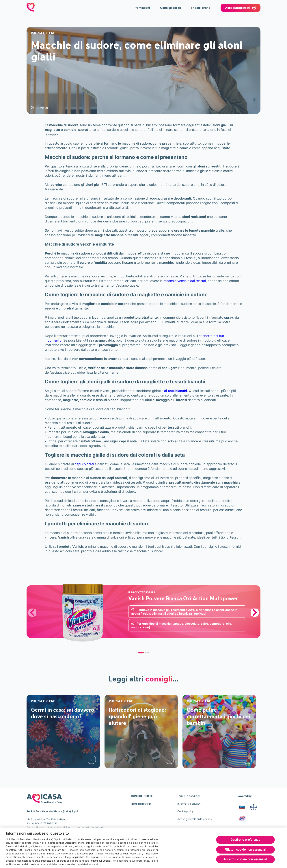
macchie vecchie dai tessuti (185, 281)
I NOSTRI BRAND (141, 804)
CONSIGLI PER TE (142, 796)
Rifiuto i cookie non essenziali (245, 849)
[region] (143, 848)
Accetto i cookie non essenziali (245, 859)
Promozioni (142, 8)
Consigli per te (171, 8)
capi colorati (84, 464)
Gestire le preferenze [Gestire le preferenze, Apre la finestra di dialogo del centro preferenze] (245, 840)
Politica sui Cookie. (100, 861)
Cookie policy (185, 811)
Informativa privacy (189, 804)
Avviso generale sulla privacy (195, 819)
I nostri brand (201, 8)
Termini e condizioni (189, 796)
